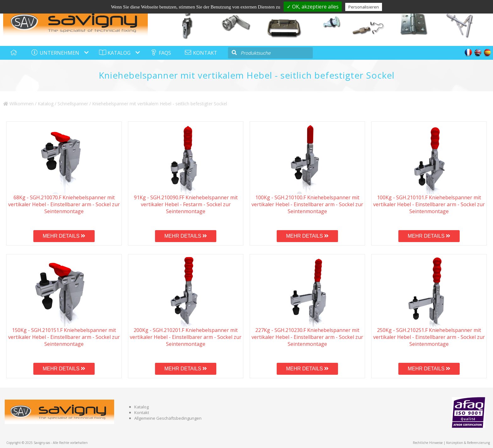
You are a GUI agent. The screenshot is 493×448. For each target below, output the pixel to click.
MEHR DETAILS (64, 236)
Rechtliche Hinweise (428, 443)
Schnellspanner (73, 104)
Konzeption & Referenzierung (468, 443)
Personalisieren (364, 7)
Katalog (46, 104)
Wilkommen (18, 104)
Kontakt (142, 412)
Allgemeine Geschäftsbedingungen (168, 418)
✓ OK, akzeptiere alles (313, 7)
